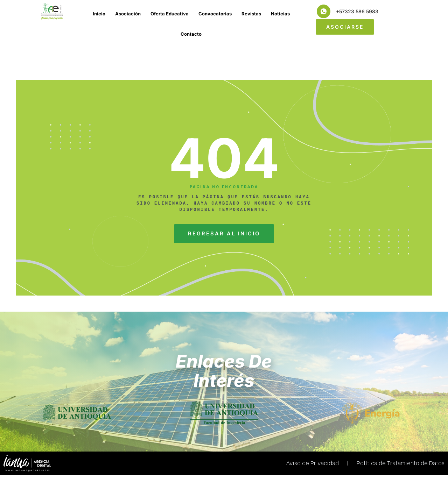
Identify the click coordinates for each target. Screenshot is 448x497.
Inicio (99, 14)
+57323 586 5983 (357, 11)
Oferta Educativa (170, 14)
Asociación (128, 14)
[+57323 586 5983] (324, 11)
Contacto (191, 34)
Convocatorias (215, 14)
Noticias (280, 14)
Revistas (251, 14)
